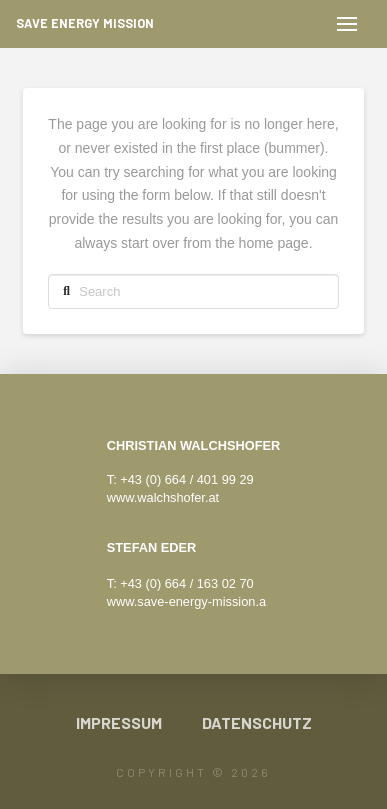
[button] (347, 24)
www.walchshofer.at (163, 497)
